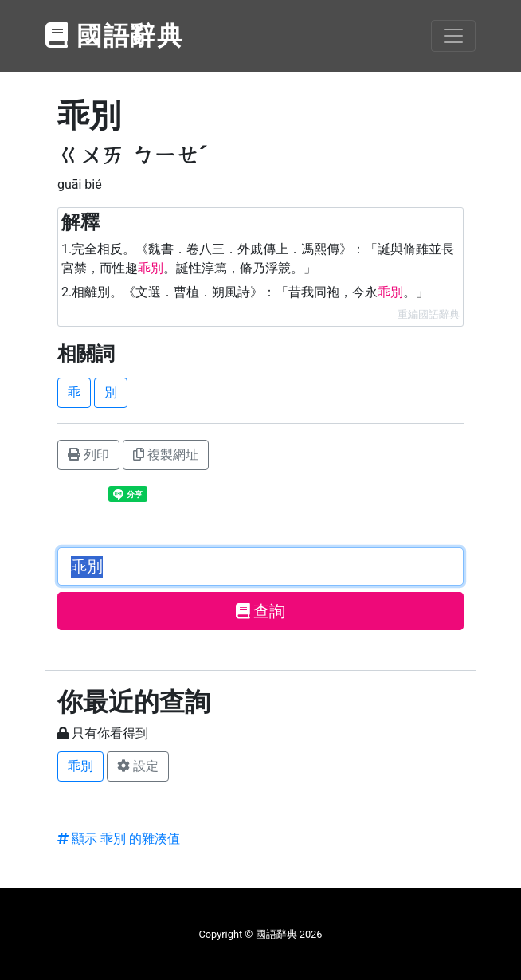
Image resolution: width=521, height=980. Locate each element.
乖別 (80, 766)
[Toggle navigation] (453, 36)
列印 (88, 455)
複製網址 (166, 455)
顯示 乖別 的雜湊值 (119, 839)
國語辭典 (115, 36)
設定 (138, 766)
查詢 (261, 611)
